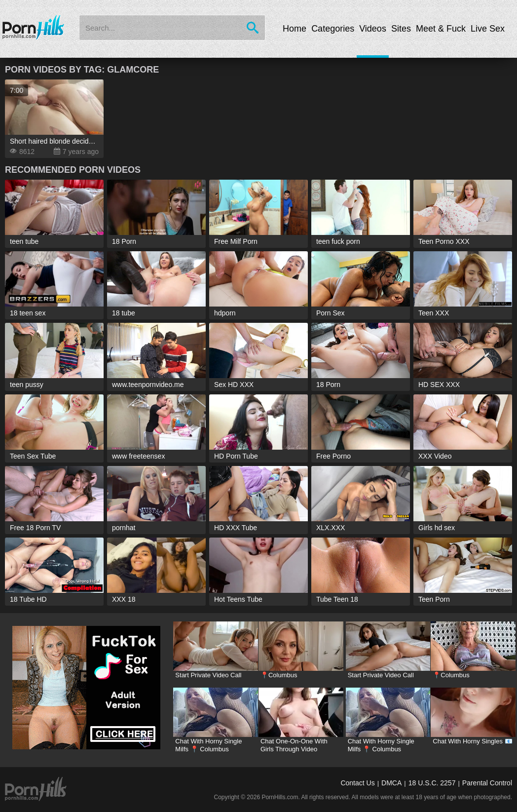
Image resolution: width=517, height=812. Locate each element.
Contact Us (357, 783)
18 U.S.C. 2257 (432, 783)
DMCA (391, 783)
